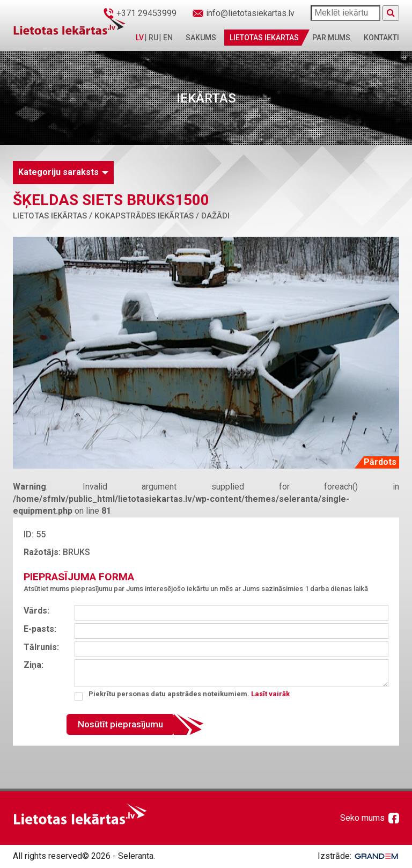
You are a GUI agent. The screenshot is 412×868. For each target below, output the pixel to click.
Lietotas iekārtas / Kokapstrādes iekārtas (103, 216)
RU (153, 38)
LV (140, 38)
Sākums (201, 38)
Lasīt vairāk (270, 694)
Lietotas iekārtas (264, 38)
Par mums (331, 38)
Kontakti (381, 38)
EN (168, 38)
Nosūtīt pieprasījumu (120, 724)
